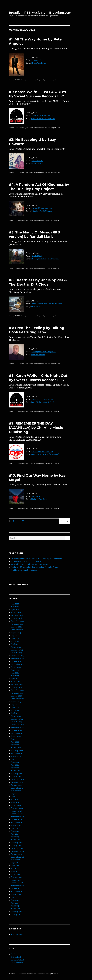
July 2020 (15, 794)
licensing (37, 80)
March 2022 (16, 748)
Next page (67, 524)
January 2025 (16, 653)
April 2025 (15, 644)
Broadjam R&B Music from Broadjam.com (40, 13)
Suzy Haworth (37, 160)
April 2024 (15, 679)
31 (24, 521)
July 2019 (15, 828)
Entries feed (16, 957)
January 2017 (16, 914)
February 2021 (17, 774)
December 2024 (17, 656)
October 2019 (16, 820)
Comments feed (17, 960)
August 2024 (16, 667)
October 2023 (16, 696)
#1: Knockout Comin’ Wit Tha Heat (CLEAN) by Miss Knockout (36, 558)
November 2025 (17, 624)
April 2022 (15, 745)
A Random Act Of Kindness (42, 211)
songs (53, 80)
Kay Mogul (36, 496)
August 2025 (16, 633)
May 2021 (15, 765)
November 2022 (17, 728)
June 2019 (15, 831)
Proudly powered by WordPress (48, 974)
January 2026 (16, 618)
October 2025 (16, 627)
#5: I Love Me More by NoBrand (24, 570)
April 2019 (15, 837)
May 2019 (15, 834)
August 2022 (16, 736)
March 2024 (16, 682)
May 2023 (15, 710)
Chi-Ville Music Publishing (42, 451)
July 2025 (15, 635)
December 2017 (17, 883)
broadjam (25, 80)
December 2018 (17, 848)
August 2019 (16, 825)
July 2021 (15, 759)
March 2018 (16, 874)
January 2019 (16, 845)
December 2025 (17, 621)
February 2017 (17, 912)
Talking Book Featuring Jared (44, 351)
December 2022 (17, 725)
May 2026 (15, 607)
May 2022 (15, 742)
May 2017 (15, 903)
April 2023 (15, 713)
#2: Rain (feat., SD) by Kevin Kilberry (26, 561)
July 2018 (15, 863)
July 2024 (15, 670)
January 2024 (16, 687)
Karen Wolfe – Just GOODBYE (43, 118)
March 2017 (16, 909)
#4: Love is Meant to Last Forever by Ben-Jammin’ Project (35, 567)
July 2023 (15, 705)
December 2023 (17, 690)
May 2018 (15, 868)
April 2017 (15, 906)
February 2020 (17, 808)
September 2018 (18, 857)
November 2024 (17, 659)
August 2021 (16, 756)
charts (31, 80)
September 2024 (18, 664)
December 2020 (17, 779)
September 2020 (18, 788)
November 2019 (17, 817)
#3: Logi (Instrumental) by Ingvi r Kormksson (30, 564)
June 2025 (15, 638)
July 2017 (15, 897)
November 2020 (17, 782)
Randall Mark (37, 256)
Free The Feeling (38, 354)
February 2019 (17, 843)
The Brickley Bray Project (42, 208)
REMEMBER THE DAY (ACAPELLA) (45, 454)
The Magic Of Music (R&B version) (45, 259)
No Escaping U (37, 163)
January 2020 (16, 811)
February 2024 (17, 684)
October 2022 (16, 730)
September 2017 (17, 891)
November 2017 (17, 886)
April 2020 (15, 802)
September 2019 (18, 822)
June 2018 (15, 866)
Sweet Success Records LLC (43, 116)
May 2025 (15, 641)
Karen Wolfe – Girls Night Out (43, 402)
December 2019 (17, 814)
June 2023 (15, 707)
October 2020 (16, 785)
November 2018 (17, 851)
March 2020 (16, 805)
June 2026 (15, 604)
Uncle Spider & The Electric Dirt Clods (47, 304)
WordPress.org (17, 963)
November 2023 (17, 693)
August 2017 (16, 894)
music (42, 80)
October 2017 (16, 889)
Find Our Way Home (39, 499)
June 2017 (15, 900)
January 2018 (16, 880)
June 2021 (15, 762)
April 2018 (15, 871)
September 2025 (18, 630)
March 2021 (16, 771)
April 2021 (15, 768)
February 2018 (17, 877)
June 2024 (15, 673)
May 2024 (15, 676)
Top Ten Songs (17, 934)
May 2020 (15, 799)
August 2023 (16, 702)
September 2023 (18, 699)
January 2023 (16, 722)
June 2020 (15, 797)
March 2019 (16, 840)
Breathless (35, 307)
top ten (58, 80)
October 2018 (16, 854)
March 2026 (16, 612)
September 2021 (18, 753)
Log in (13, 954)
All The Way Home (39, 63)
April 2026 (15, 610)
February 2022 (17, 751)
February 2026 (17, 615)
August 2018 (16, 860)
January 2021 (16, 776)
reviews (48, 80)
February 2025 (17, 650)
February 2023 (17, 719)
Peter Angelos (37, 60)
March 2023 (16, 716)
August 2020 (16, 791)
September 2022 (18, 733)
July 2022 (15, 739)
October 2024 (16, 661)
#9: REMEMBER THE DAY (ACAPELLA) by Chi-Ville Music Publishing (36, 428)
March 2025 (16, 647)
